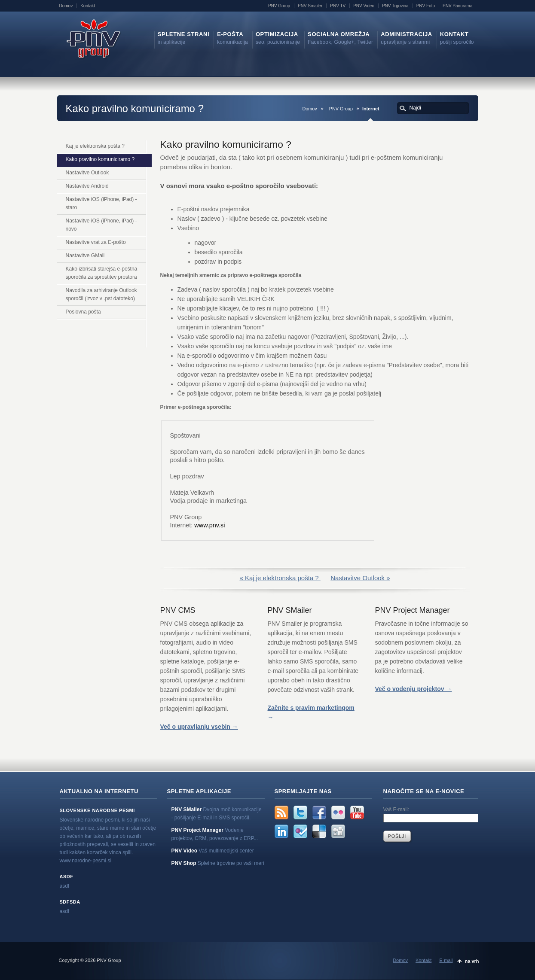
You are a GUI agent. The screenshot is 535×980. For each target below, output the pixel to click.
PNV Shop (184, 863)
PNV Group (279, 6)
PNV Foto (426, 6)
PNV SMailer (187, 810)
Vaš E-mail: (396, 810)
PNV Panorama (457, 6)
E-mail (446, 960)
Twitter (300, 813)
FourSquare (300, 831)
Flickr (338, 813)
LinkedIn (281, 831)
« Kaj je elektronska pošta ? (280, 578)
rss (281, 813)
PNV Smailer (310, 6)
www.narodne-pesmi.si (86, 861)
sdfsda (70, 902)
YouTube (357, 813)
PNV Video (364, 6)
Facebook (319, 813)
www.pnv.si (209, 525)
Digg (338, 831)
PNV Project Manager (197, 830)
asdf (67, 877)
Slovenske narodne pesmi (97, 810)
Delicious (319, 831)
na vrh (472, 961)
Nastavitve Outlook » (360, 578)
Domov (66, 6)
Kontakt (88, 6)
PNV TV (338, 6)
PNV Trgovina (395, 6)
